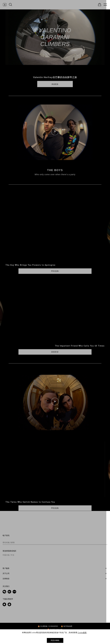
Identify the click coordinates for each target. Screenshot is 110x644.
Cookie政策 (82, 633)
